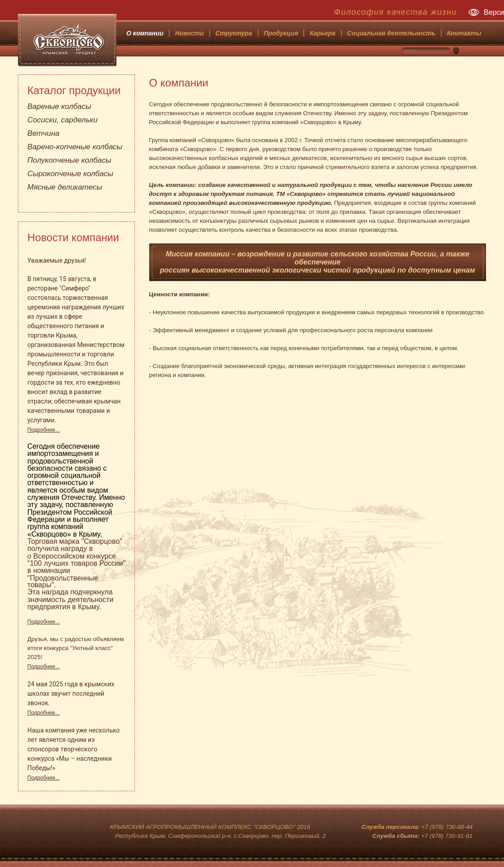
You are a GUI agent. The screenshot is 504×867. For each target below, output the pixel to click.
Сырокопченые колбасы (70, 174)
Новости (190, 33)
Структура (234, 33)
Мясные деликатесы (65, 187)
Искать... (459, 47)
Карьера (322, 33)
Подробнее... (43, 430)
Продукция (281, 33)
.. (456, 51)
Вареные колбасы (59, 106)
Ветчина (43, 133)
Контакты (464, 33)
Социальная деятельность (391, 33)
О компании (145, 33)
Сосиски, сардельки (62, 120)
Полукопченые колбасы (69, 160)
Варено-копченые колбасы (75, 147)
